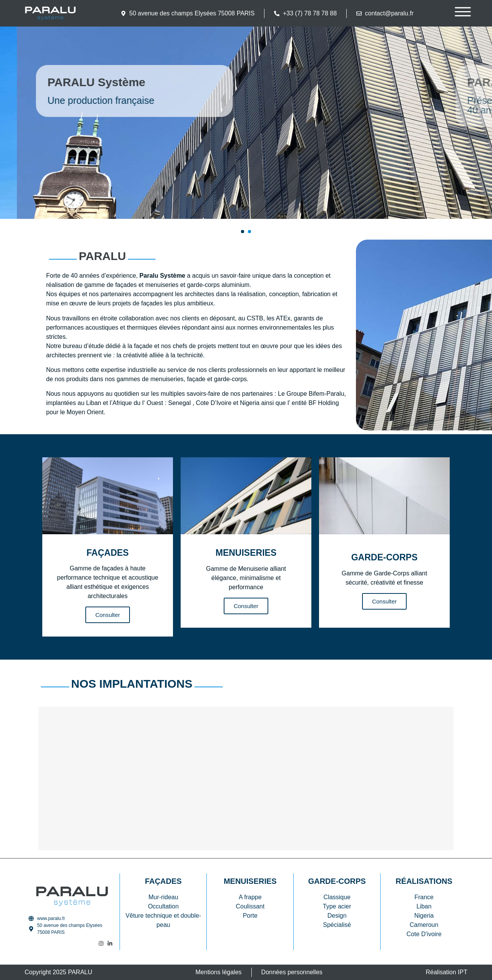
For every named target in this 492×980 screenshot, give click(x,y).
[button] (243, 232)
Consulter (108, 615)
